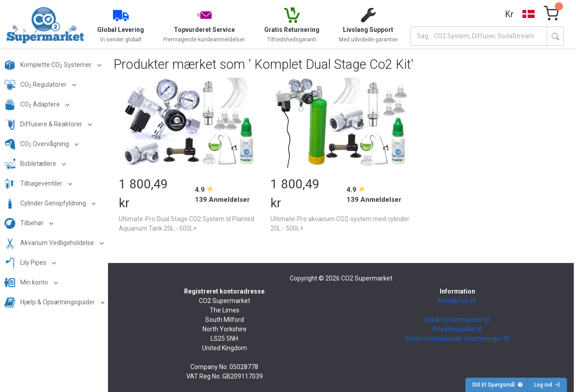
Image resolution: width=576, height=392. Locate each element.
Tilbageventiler (34, 184)
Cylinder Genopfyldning (46, 204)
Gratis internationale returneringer (457, 339)
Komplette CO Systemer (49, 65)
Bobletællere (31, 164)
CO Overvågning (37, 144)
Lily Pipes (26, 263)
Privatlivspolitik (457, 329)
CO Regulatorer (36, 85)
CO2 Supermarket (367, 278)
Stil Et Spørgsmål (497, 385)
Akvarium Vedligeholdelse (50, 243)
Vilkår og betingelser (457, 320)
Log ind (547, 385)
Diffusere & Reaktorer (44, 125)
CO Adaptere (33, 105)
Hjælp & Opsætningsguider (50, 303)
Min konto (27, 283)
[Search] (479, 36)
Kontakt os (457, 301)
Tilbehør (25, 223)
